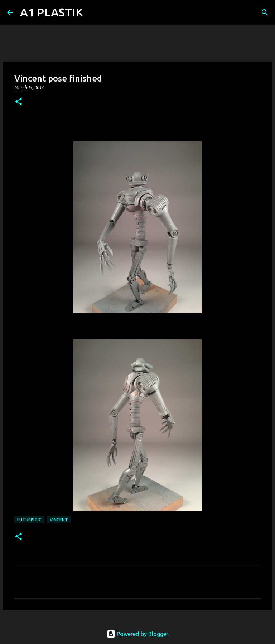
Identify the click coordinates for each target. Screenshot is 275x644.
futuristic (29, 520)
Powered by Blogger (137, 634)
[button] (19, 102)
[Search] (93, 13)
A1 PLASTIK (52, 12)
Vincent (59, 520)
